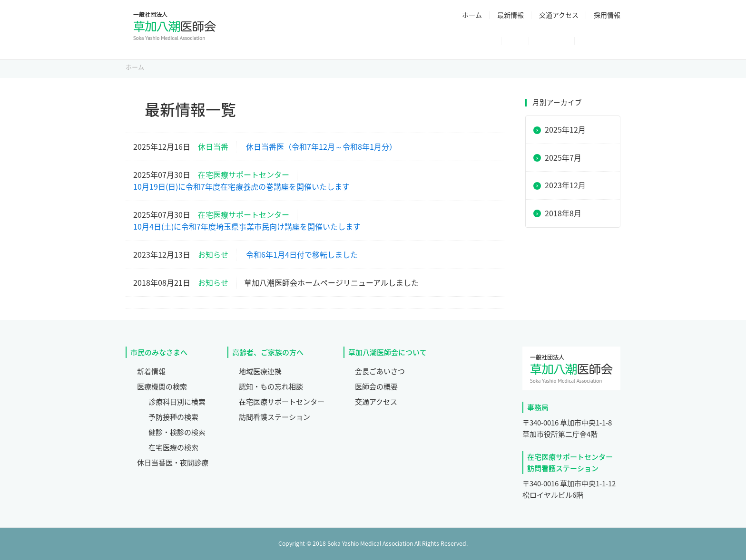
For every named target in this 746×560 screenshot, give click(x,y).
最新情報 (510, 15)
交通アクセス (559, 15)
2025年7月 (563, 157)
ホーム (472, 15)
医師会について (316, 42)
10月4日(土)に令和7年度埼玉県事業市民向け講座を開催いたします (247, 226)
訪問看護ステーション (275, 417)
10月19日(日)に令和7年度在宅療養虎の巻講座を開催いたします (241, 186)
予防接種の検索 (173, 417)
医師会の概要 (376, 386)
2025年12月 (565, 129)
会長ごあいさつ (380, 371)
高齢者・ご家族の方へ (571, 42)
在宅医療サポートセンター (282, 402)
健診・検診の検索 (177, 432)
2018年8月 (563, 213)
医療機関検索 (388, 42)
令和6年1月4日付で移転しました (302, 254)
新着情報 (151, 371)
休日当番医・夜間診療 (472, 42)
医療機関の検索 (162, 386)
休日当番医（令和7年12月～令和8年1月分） (321, 146)
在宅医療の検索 (173, 447)
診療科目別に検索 (177, 402)
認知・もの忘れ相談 (271, 386)
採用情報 (607, 15)
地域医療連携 (260, 371)
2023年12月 (565, 185)
